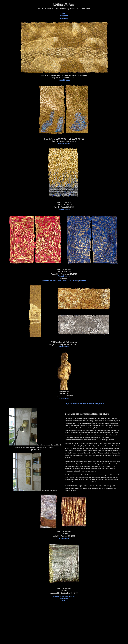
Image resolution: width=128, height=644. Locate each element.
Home (64, 601)
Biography (64, 16)
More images (64, 18)
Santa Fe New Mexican (52, 281)
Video (64, 13)
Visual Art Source (70, 281)
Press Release (64, 80)
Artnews (83, 281)
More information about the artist (64, 597)
